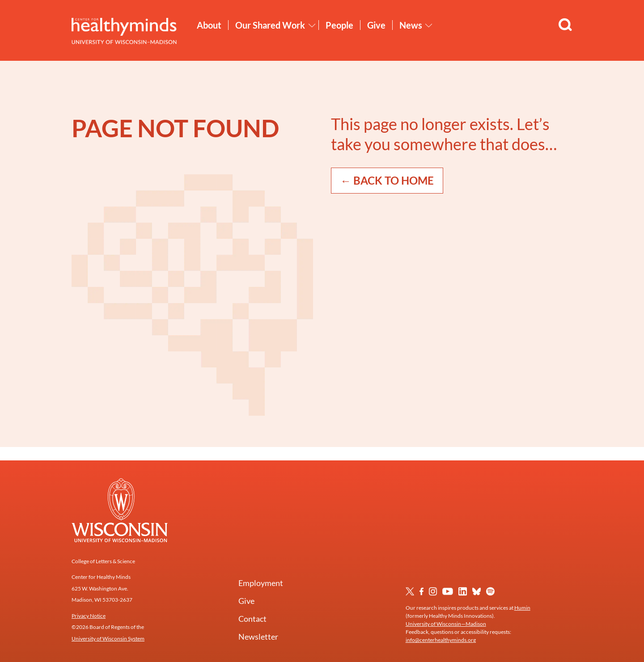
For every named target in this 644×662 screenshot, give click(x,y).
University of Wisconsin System (108, 639)
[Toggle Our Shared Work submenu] (312, 25)
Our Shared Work (270, 25)
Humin (522, 608)
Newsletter (258, 637)
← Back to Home (387, 180)
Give (376, 25)
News (411, 25)
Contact (252, 619)
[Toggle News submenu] (429, 25)
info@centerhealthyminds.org (441, 640)
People (339, 25)
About (209, 25)
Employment (261, 583)
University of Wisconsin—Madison (446, 624)
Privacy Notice (89, 616)
